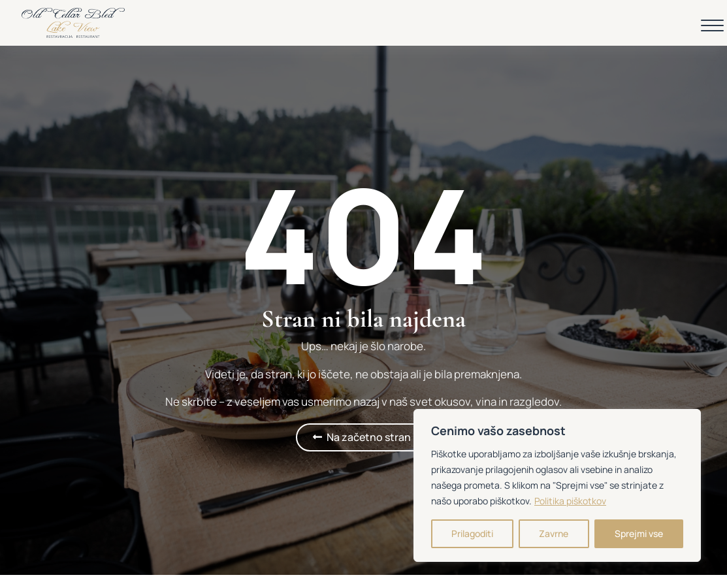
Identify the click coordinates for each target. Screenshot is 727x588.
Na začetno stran (369, 437)
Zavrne (554, 533)
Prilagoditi (472, 533)
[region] (557, 485)
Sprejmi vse (639, 533)
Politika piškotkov (570, 501)
